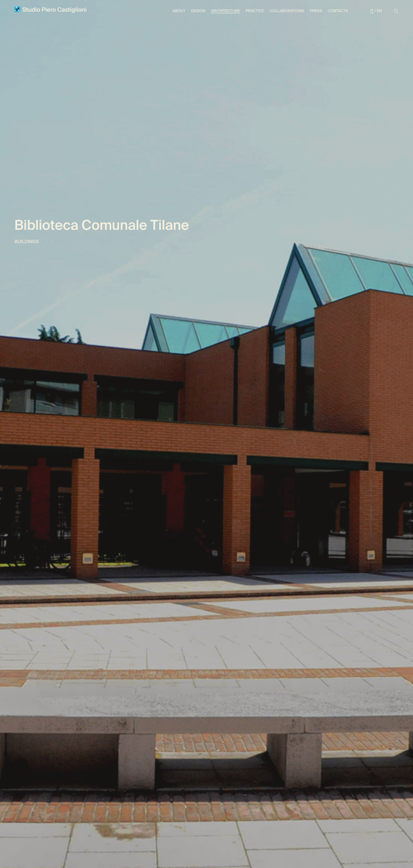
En (379, 12)
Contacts (336, 12)
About (164, 12)
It (371, 12)
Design (185, 12)
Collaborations (281, 12)
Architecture (214, 12)
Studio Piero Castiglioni (53, 11)
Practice (246, 12)
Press (312, 12)
